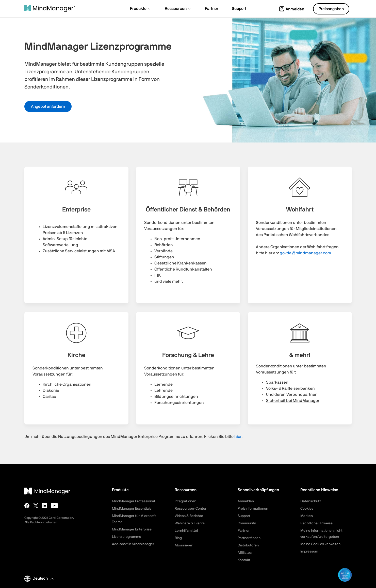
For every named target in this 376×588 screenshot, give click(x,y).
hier (238, 437)
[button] (141, 9)
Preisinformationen (253, 509)
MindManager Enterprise (132, 529)
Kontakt (244, 560)
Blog (178, 538)
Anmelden (292, 9)
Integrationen (185, 501)
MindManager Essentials (132, 509)
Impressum (309, 551)
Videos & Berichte (189, 516)
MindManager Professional (133, 501)
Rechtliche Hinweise (316, 523)
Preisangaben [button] (331, 9)
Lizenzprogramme (127, 537)
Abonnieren (184, 545)
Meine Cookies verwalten (320, 544)
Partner (244, 531)
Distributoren (248, 545)
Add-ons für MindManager (133, 544)
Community (247, 523)
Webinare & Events (190, 523)
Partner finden (249, 538)
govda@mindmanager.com (305, 253)
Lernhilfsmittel (186, 531)
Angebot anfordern (48, 106)
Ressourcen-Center (191, 509)
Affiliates (245, 553)
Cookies (307, 509)
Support (244, 516)
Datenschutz (311, 501)
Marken (307, 516)
